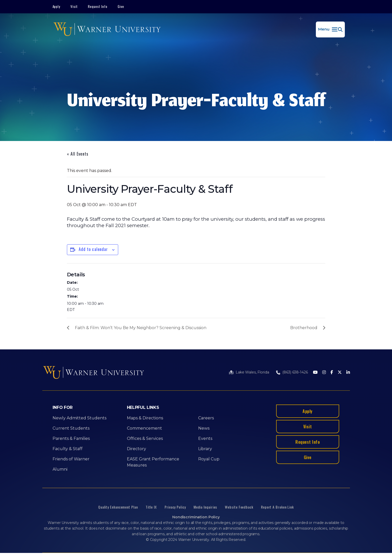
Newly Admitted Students (79, 418)
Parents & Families (71, 438)
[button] (330, 29)
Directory (137, 449)
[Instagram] (324, 373)
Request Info (98, 6)
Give (121, 6)
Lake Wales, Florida (252, 372)
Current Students (71, 428)
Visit (74, 6)
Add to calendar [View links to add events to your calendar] (93, 249)
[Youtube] (315, 373)
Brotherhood (304, 328)
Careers (206, 418)
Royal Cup (209, 459)
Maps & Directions (145, 418)
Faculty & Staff (68, 449)
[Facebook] (332, 373)
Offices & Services (145, 438)
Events (205, 438)
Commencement (144, 428)
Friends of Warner (71, 459)
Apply (57, 6)
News (204, 428)
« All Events (78, 154)
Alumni (60, 469)
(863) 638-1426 (295, 372)
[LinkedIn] (348, 373)
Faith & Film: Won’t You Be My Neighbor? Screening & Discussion (141, 328)
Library (205, 449)
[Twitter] (340, 373)
